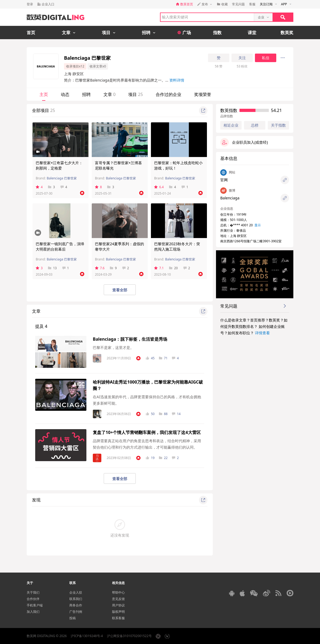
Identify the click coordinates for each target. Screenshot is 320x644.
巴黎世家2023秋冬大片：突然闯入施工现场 (177, 246)
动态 (65, 94)
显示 (258, 225)
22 (163, 458)
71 (163, 358)
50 (150, 414)
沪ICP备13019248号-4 (87, 636)
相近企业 (231, 125)
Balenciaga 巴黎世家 (62, 178)
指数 (217, 33)
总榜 (255, 125)
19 (150, 458)
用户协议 (118, 605)
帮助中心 (118, 592)
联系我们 (76, 599)
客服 (252, 4)
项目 (135, 94)
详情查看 (262, 333)
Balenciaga (230, 198)
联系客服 (118, 618)
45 (150, 358)
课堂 (252, 33)
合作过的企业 (169, 94)
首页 (31, 33)
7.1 (159, 268)
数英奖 (287, 33)
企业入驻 (76, 592)
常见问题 (238, 4)
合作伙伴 (33, 599)
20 (173, 268)
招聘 (86, 94)
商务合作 (76, 605)
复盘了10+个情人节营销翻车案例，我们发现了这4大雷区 (147, 432)
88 (163, 414)
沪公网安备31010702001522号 (129, 636)
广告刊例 (76, 612)
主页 (44, 94)
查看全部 (120, 290)
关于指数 (278, 125)
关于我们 (33, 592)
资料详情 (177, 80)
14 (176, 414)
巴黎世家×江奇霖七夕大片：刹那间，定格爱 (59, 165)
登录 (30, 4)
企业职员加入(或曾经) (244, 142)
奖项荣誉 (203, 94)
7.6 (100, 268)
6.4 (159, 187)
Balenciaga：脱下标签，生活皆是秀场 (130, 339)
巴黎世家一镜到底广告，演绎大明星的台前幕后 (60, 246)
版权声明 (118, 612)
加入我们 (33, 612)
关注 (242, 58)
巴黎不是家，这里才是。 (113, 347)
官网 (224, 180)
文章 (109, 94)
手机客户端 (35, 605)
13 (52, 268)
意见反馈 (118, 599)
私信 (266, 58)
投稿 (73, 618)
